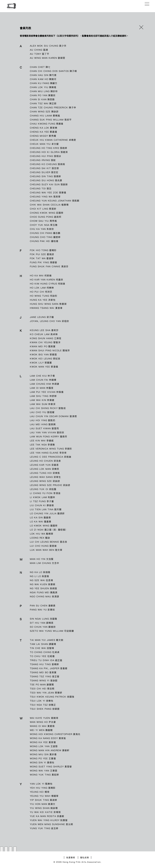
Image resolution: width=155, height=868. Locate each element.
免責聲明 (71, 857)
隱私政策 (85, 857)
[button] (141, 28)
